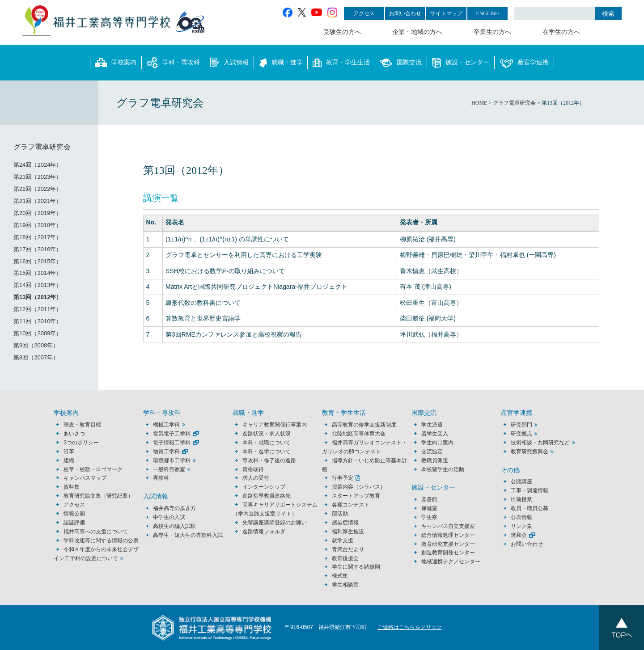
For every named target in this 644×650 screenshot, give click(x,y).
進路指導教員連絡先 (267, 496)
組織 (69, 460)
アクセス (364, 13)
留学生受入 (435, 434)
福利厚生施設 (348, 532)
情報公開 (74, 514)
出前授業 (521, 499)
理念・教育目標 (82, 425)
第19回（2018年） (38, 225)
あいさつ (74, 434)
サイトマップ (446, 13)
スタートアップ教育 (356, 496)
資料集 (72, 487)
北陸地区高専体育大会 (359, 434)
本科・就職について (267, 443)
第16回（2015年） (38, 261)
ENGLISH (487, 13)
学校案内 (116, 63)
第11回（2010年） (38, 321)
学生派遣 (432, 425)
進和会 (519, 535)
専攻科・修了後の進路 (269, 460)
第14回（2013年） (38, 285)
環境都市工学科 (172, 460)
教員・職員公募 (530, 508)
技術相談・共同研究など (540, 443)
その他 (510, 470)
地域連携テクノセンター (451, 561)
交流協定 (432, 452)
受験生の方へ (342, 32)
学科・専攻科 (173, 63)
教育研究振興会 (530, 452)
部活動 (340, 514)
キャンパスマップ (85, 478)
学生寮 (429, 517)
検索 (608, 13)
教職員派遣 (435, 460)
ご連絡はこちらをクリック (410, 627)
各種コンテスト (351, 505)
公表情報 (521, 517)
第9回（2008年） (36, 345)
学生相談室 (345, 585)
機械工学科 (166, 425)
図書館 (429, 499)
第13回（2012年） (38, 297)
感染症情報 (345, 523)
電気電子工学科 (172, 434)
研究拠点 (521, 434)
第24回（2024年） (38, 165)
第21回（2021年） (38, 201)
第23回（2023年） (38, 177)
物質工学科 (166, 452)
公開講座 (524, 481)
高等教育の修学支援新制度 (364, 425)
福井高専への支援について (96, 532)
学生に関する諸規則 (356, 567)
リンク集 (521, 526)
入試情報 (229, 63)
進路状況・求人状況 (267, 434)
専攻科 (161, 478)
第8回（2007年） (36, 357)
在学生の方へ (561, 32)
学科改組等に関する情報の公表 (101, 540)
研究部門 (521, 425)
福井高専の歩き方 (174, 508)
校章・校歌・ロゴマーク (93, 469)
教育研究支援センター (448, 544)
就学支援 (343, 540)
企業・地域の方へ (417, 32)
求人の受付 (256, 478)
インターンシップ (264, 487)
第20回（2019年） (38, 213)
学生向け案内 (437, 443)
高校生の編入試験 (174, 526)
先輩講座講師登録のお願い (275, 523)
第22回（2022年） (38, 189)
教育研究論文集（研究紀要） (98, 496)
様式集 (340, 576)
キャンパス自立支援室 (448, 526)
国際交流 (401, 63)
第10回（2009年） (38, 333)
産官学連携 (524, 63)
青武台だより (348, 549)
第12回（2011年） (38, 309)
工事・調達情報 (530, 490)
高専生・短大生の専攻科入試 (188, 535)
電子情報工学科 (172, 443)
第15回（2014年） (38, 273)
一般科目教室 (169, 469)
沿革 (69, 452)
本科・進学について (267, 452)
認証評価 (74, 523)
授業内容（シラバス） (359, 487)
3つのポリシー (81, 443)
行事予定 (343, 478)
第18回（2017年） (38, 237)
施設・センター (461, 63)
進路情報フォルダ (264, 532)
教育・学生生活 (341, 63)
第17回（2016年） (38, 249)
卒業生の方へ (492, 32)
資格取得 (253, 469)
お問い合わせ (405, 13)
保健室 (429, 508)
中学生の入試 (169, 517)
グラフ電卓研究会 (42, 147)
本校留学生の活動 (443, 469)
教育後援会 (345, 558)
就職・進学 (281, 63)
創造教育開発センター (448, 553)
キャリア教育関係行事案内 (275, 425)
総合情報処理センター (448, 535)
